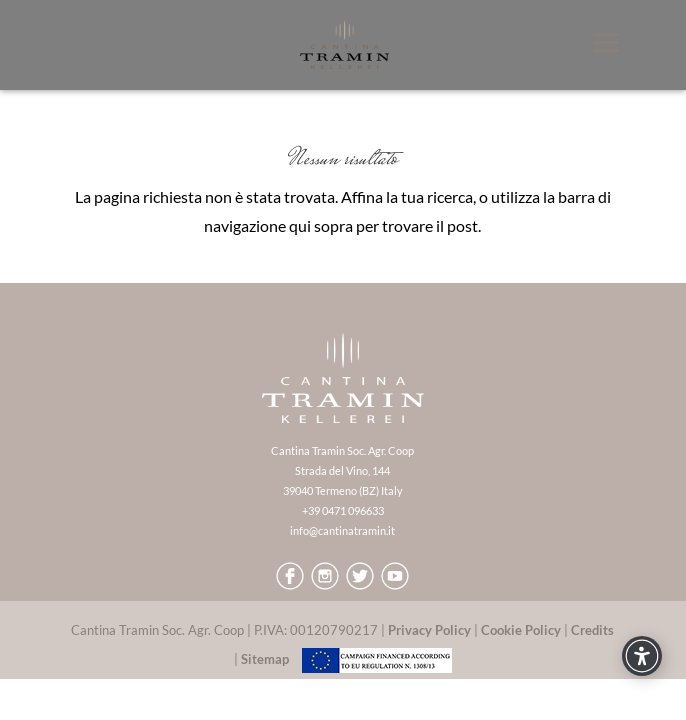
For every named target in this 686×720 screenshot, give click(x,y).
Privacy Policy (429, 630)
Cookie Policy (521, 630)
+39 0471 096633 (343, 510)
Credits (592, 630)
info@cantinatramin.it (342, 530)
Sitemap (265, 659)
